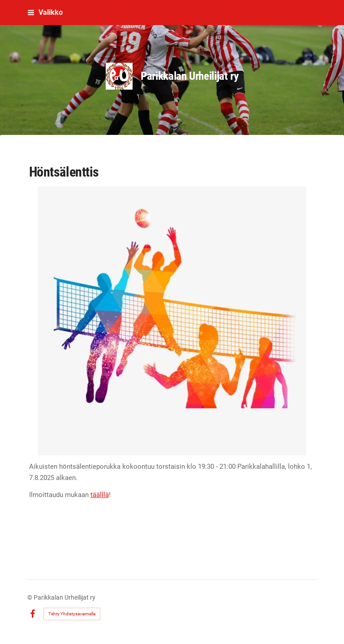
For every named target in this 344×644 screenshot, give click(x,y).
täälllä (100, 495)
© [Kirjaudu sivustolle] (30, 597)
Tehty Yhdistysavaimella (72, 614)
